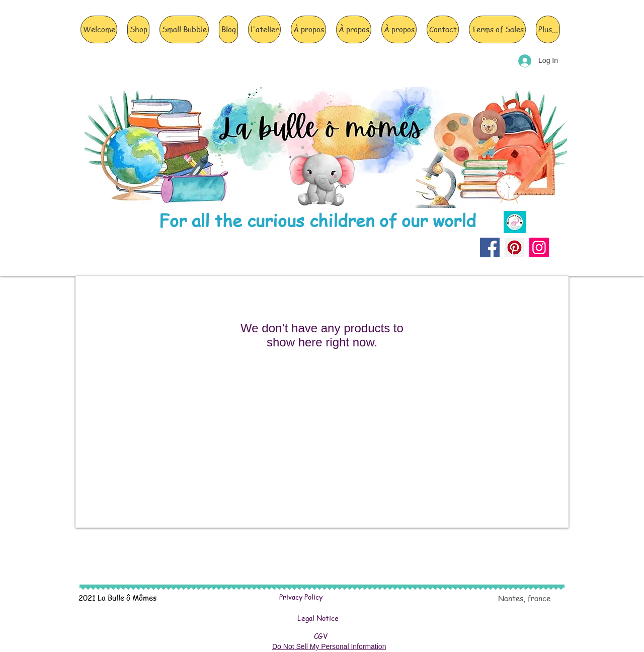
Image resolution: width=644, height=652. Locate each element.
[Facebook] (490, 247)
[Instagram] (539, 247)
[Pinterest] (514, 247)
